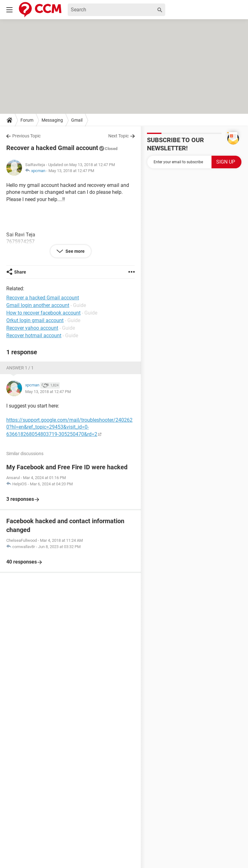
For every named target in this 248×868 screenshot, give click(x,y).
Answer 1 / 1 (20, 368)
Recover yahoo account (32, 328)
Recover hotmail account (34, 336)
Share (20, 272)
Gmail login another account (38, 305)
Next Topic (118, 136)
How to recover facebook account (43, 313)
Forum (27, 120)
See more (75, 251)
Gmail (77, 120)
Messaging (52, 120)
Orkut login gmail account (35, 320)
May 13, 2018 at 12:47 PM (71, 171)
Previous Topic (26, 136)
